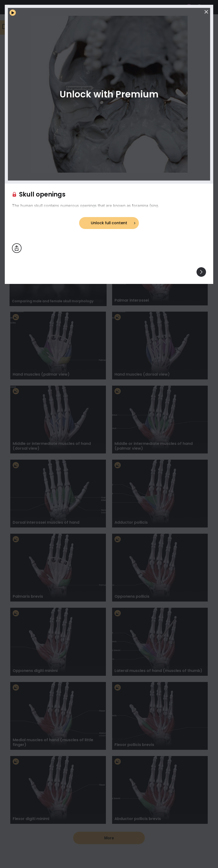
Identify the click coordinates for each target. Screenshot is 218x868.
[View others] (201, 272)
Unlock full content (109, 223)
